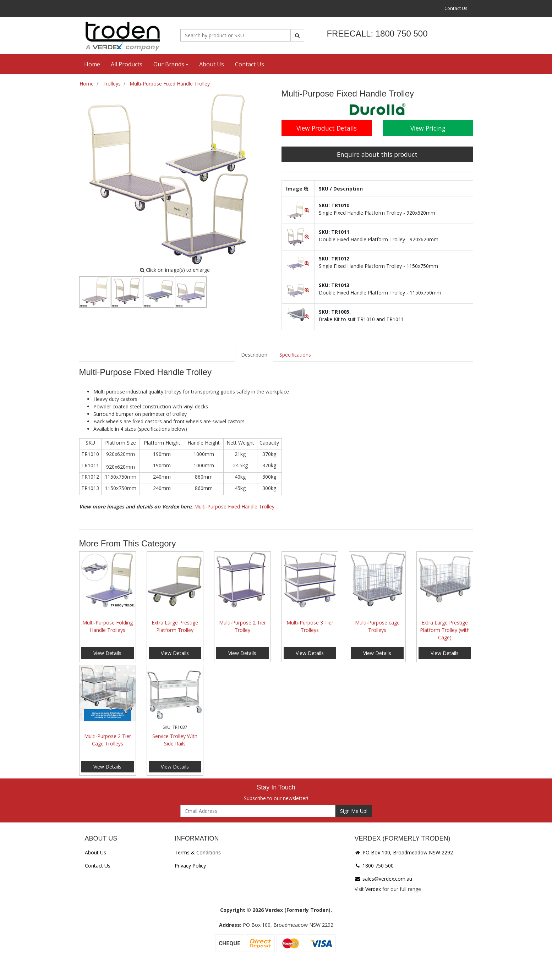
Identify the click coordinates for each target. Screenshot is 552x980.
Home (92, 64)
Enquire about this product (377, 154)
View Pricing (428, 128)
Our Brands (169, 64)
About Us (212, 64)
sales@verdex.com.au (383, 879)
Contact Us (456, 8)
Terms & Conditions (198, 852)
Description (254, 355)
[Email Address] (258, 811)
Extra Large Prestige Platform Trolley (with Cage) (445, 630)
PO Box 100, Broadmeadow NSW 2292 (404, 852)
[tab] (254, 355)
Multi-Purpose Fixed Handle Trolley (234, 506)
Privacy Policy (190, 866)
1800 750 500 (374, 866)
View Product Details (327, 128)
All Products (127, 64)
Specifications (295, 355)
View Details (107, 653)
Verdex (373, 889)
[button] (298, 210)
